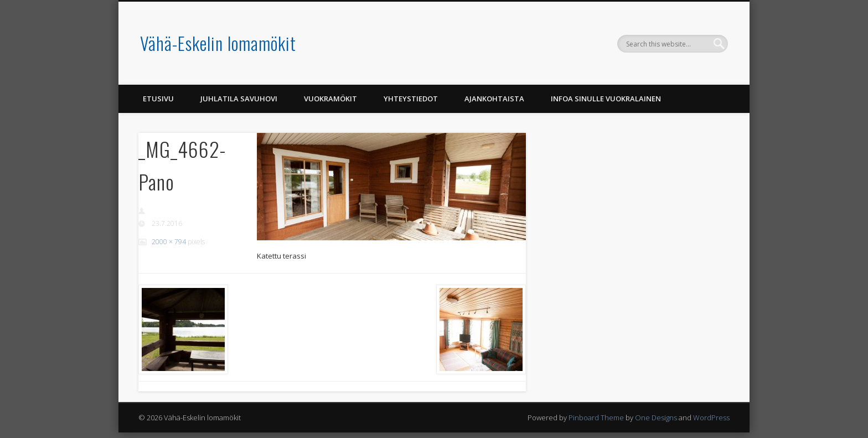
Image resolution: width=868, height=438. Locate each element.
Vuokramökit (330, 99)
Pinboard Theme (596, 418)
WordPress (711, 418)
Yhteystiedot (411, 99)
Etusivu (158, 99)
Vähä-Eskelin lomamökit (218, 43)
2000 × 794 (169, 242)
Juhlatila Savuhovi (239, 99)
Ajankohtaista (494, 99)
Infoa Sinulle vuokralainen (606, 99)
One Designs (656, 418)
